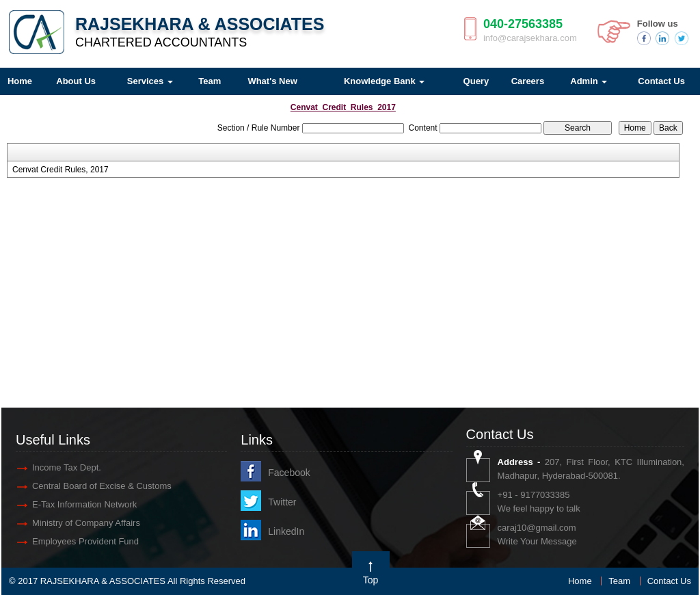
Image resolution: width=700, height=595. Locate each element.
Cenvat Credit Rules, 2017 (60, 170)
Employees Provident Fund (85, 541)
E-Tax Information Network (84, 504)
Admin (589, 81)
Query (476, 81)
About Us (76, 81)
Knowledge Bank (384, 81)
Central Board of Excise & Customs (102, 486)
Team (210, 81)
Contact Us (669, 581)
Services (150, 81)
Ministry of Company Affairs (86, 523)
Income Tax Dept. (67, 467)
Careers (528, 81)
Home (580, 581)
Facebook (289, 473)
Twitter (282, 502)
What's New (272, 81)
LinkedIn (286, 531)
